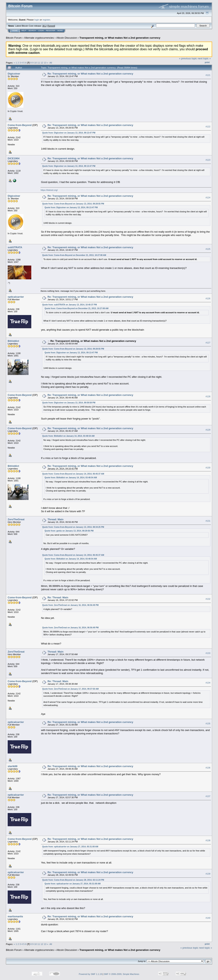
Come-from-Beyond (20, 125)
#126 (208, 298)
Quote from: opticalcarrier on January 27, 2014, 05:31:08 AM (70, 847)
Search (32, 31)
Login (41, 31)
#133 (208, 653)
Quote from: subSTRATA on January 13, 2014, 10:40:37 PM (69, 305)
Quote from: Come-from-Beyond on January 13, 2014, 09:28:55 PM (73, 204)
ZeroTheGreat (16, 519)
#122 (208, 127)
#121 (208, 75)
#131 (208, 521)
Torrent (51, 26)
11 (39, 63)
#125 (208, 249)
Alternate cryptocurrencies (39, 38)
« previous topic (188, 58)
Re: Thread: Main (58, 597)
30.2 (44, 26)
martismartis (15, 916)
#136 (208, 768)
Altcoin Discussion (67, 38)
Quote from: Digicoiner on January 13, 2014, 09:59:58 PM (69, 403)
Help (24, 31)
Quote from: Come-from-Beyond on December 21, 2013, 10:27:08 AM (74, 255)
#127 (208, 343)
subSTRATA (15, 247)
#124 (208, 198)
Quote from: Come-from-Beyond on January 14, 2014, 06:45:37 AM (73, 474)
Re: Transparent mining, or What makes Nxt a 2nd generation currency (90, 74)
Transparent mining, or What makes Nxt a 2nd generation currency (120, 38)
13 (45, 63)
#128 (208, 396)
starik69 (12, 766)
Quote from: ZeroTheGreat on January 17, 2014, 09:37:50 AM (70, 689)
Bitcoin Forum (14, 38)
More (60, 31)
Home (15, 31)
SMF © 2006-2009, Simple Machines (122, 974)
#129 (208, 430)
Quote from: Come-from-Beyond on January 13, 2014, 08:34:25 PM (73, 527)
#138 (208, 840)
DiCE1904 (14, 158)
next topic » (204, 58)
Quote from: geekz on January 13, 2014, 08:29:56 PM (69, 531)
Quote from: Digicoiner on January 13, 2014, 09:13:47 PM (69, 133)
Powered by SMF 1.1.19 (91, 974)
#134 (208, 683)
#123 (208, 160)
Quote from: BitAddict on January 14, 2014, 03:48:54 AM (68, 436)
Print (207, 62)
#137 (208, 796)
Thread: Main (55, 519)
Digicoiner (14, 74)
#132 (208, 599)
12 (42, 63)
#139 (208, 874)
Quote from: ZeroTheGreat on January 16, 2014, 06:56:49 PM (70, 605)
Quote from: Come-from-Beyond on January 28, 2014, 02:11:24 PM (73, 880)
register (46, 20)
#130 (208, 468)
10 (36, 63)
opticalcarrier (16, 297)
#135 (208, 724)
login (37, 20)
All (51, 63)
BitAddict (13, 341)
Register (51, 31)
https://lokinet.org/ (49, 190)
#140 (208, 918)
